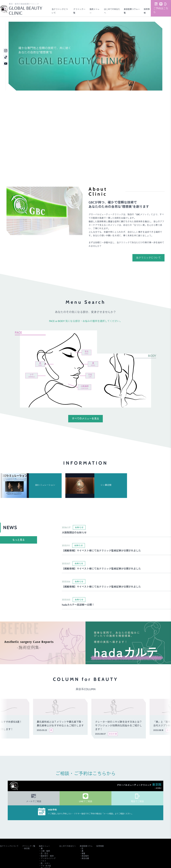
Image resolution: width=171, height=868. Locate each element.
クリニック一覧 (29, 846)
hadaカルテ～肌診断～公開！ (78, 605)
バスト (44, 861)
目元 (87, 352)
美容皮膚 (85, 858)
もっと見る (19, 540)
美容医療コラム (86, 846)
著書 (83, 853)
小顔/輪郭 (84, 387)
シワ (32, 376)
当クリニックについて (148, 258)
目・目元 (44, 853)
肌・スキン (45, 863)
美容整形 (85, 856)
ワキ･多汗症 (46, 866)
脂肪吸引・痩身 (47, 856)
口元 (90, 376)
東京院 (27, 848)
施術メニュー (44, 846)
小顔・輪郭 (45, 851)
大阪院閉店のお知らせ (74, 533)
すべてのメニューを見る (85, 419)
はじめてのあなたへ (68, 846)
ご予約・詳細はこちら (64, 158)
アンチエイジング (48, 858)
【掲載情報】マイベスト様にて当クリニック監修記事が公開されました (101, 551)
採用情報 (100, 846)
